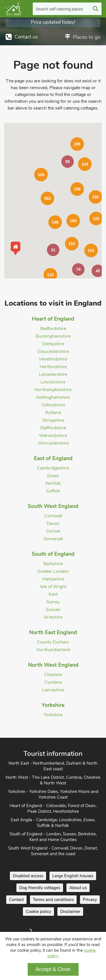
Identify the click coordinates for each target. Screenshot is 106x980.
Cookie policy (38, 912)
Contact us (26, 37)
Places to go (87, 37)
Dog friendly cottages (40, 888)
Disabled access (28, 876)
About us (78, 888)
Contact (16, 900)
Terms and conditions (53, 900)
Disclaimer (70, 912)
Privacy (90, 900)
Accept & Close (53, 969)
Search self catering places (59, 9)
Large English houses (73, 876)
